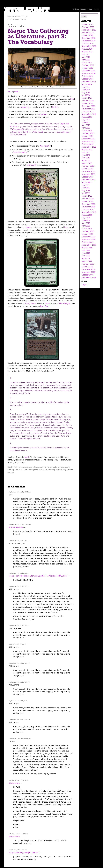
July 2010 (86, 218)
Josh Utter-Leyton (46, 467)
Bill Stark (14, 467)
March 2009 (87, 261)
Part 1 (10, 92)
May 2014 (86, 92)
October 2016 (88, 76)
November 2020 (88, 41)
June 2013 (86, 122)
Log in (84, 285)
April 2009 (86, 258)
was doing (25, 107)
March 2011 (87, 196)
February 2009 (88, 264)
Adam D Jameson (16, 527)
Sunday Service (86, 9)
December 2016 (88, 71)
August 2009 (87, 248)
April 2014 (86, 95)
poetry (35, 470)
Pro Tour (41, 470)
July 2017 (86, 54)
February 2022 (88, 27)
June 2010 (86, 220)
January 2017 (87, 68)
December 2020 (88, 38)
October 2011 (88, 177)
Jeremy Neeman (34, 467)
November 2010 (88, 207)
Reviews (76, 9)
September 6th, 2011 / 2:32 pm (19, 573)
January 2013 (87, 136)
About (96, 9)
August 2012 (87, 150)
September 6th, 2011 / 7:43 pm (19, 586)
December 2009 (88, 237)
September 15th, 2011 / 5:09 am (20, 739)
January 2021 (87, 35)
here (72, 99)
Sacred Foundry (64, 132)
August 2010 (87, 215)
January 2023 (87, 24)
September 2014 (89, 82)
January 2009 (87, 267)
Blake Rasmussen (23, 467)
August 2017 (87, 52)
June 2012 (86, 155)
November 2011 (88, 174)
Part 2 (17, 92)
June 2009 (86, 253)
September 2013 (89, 114)
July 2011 (86, 185)
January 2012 (87, 169)
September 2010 (89, 212)
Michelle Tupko (28, 470)
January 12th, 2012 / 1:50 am (19, 780)
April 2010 (86, 226)
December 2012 (88, 139)
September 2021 (89, 30)
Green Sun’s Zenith (20, 132)
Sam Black (47, 470)
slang (53, 470)
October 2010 (88, 209)
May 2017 (86, 57)
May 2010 (86, 223)
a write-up (44, 114)
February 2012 (88, 166)
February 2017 (88, 65)
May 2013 (86, 125)
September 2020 (89, 46)
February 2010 (88, 231)
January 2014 (87, 103)
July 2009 (86, 250)
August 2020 (87, 49)
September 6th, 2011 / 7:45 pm (19, 625)
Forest (47, 303)
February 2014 (88, 101)
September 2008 (89, 278)
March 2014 (87, 98)
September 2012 (89, 147)
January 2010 (87, 234)
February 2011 (88, 199)
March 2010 (87, 229)
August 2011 (87, 182)
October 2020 (88, 43)
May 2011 (86, 190)
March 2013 (87, 131)
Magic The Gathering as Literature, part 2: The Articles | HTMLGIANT (38, 576)
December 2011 (88, 171)
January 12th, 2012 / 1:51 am (19, 834)
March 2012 (87, 163)
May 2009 (86, 256)
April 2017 (86, 60)
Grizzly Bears (30, 303)
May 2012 (86, 158)
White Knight (64, 303)
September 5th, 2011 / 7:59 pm (19, 541)
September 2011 (89, 180)
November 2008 (88, 272)
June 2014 (86, 90)
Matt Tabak (19, 470)
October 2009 (88, 242)
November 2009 (88, 239)
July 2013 (86, 120)
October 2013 (88, 111)
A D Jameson (17, 25)
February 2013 (88, 133)
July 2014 (86, 87)
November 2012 (88, 141)
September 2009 (89, 245)
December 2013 (88, 106)
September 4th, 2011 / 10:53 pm (20, 492)
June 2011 (86, 188)
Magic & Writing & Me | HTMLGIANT (24, 853)
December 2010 (88, 204)
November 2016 (88, 73)
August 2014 (87, 84)
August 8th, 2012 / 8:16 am (18, 850)
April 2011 (86, 193)
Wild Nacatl (38, 132)
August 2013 (87, 117)
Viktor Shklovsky (61, 470)
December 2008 (88, 269)
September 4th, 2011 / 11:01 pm (20, 524)
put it (27, 457)
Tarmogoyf (18, 129)
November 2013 (88, 109)
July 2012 (86, 152)
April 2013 (86, 128)
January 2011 (87, 201)
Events (23, 19)
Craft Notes (13, 19)
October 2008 (88, 275)
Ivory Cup (44, 306)
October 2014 (88, 79)
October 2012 (88, 144)
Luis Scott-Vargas (58, 467)
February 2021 (88, 33)
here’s (29, 227)
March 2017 (87, 62)
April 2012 (86, 160)
